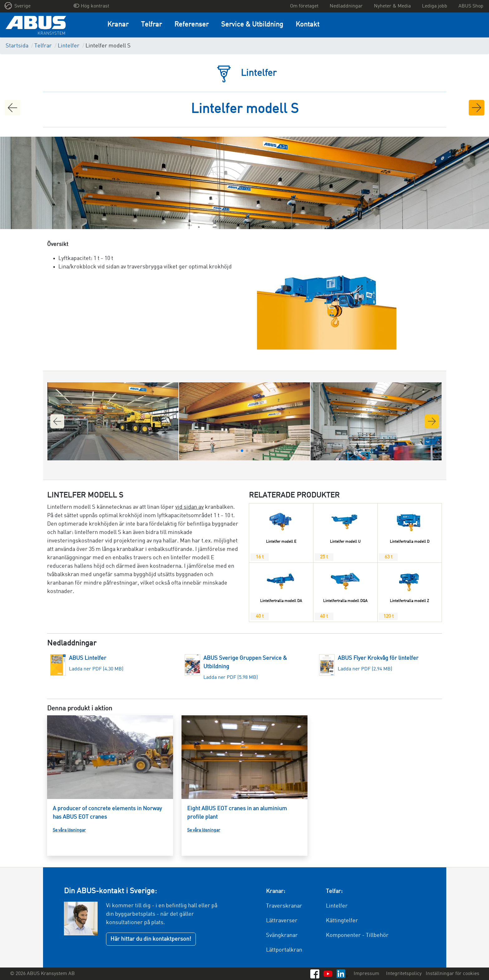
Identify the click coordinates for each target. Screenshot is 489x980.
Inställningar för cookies (453, 974)
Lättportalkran (284, 950)
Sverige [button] (18, 6)
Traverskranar (284, 906)
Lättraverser (282, 921)
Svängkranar (282, 935)
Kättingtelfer (342, 921)
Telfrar (151, 25)
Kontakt (307, 25)
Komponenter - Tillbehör (357, 935)
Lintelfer (69, 46)
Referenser (191, 25)
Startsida (17, 46)
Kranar (118, 25)
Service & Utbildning (252, 25)
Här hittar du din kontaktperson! (151, 939)
